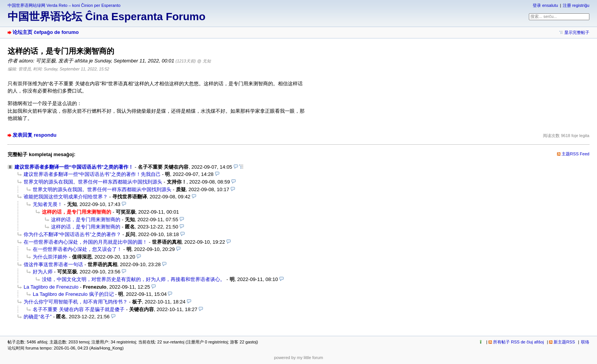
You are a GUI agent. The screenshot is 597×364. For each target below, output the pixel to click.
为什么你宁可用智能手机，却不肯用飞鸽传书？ (76, 302)
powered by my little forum (299, 358)
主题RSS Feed (575, 154)
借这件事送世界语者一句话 (53, 264)
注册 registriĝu (576, 5)
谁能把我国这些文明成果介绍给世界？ (66, 197)
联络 (585, 342)
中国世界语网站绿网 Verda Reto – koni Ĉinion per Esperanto (64, 5)
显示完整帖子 (577, 32)
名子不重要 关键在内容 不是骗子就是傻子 (79, 309)
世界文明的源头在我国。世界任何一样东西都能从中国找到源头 (93, 182)
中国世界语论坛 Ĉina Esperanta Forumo (107, 17)
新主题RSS (564, 342)
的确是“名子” (38, 317)
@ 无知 (204, 61)
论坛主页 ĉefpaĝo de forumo (46, 32)
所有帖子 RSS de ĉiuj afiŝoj (519, 342)
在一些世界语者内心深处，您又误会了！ (77, 249)
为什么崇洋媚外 (50, 257)
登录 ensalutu (545, 5)
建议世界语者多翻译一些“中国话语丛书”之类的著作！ (74, 167)
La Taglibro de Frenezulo (51, 287)
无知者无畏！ (48, 204)
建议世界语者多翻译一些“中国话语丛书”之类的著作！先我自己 (92, 174)
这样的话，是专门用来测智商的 (86, 220)
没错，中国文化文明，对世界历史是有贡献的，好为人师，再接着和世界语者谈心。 (133, 279)
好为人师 (43, 272)
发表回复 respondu (34, 135)
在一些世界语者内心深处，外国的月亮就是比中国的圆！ (85, 242)
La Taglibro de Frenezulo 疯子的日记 (73, 294)
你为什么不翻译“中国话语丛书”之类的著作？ (72, 234)
